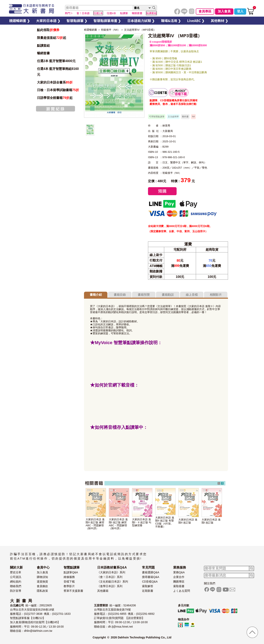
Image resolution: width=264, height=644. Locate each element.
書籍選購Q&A (151, 572)
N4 (193, 117)
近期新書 (148, 591)
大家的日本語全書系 (55, 82)
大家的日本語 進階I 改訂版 (211, 521)
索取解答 (148, 586)
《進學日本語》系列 (110, 586)
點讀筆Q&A (71, 572)
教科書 (185, 117)
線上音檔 (192, 295)
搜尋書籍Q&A (151, 577)
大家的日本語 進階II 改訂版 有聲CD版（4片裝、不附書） (165, 522)
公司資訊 (16, 577)
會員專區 (205, 11)
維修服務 (69, 577)
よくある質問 (182, 591)
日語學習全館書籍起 (55, 98)
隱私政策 (42, 591)
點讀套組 (43, 46)
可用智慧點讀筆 (157, 117)
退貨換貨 (42, 582)
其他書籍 (103, 591)
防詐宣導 (16, 591)
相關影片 (216, 295)
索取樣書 (179, 586)
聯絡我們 (16, 586)
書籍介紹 (96, 295)
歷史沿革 (16, 572)
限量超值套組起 (52, 38)
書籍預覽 (144, 295)
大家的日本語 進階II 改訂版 (188, 521)
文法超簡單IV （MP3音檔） (140, 30)
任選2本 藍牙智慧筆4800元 (56, 61)
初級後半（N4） (110, 30)
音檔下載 (69, 582)
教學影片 (69, 586)
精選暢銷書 (90, 30)
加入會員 (224, 11)
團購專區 (179, 582)
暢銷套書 (43, 53)
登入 (240, 11)
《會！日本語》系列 (110, 577)
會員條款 (42, 586)
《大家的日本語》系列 (111, 572)
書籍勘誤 (168, 295)
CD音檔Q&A (150, 582)
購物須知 (42, 577)
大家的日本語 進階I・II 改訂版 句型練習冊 (142, 522)
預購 (162, 191)
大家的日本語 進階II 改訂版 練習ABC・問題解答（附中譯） (95, 524)
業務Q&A (179, 572)
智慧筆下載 (179, 93)
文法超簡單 (173, 117)
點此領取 (48, 30)
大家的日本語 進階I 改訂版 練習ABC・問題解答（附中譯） (118, 524)
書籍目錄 (120, 295)
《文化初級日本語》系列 (113, 582)
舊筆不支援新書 (73, 591)
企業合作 (179, 577)
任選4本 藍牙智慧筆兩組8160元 (58, 72)
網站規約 (16, 582)
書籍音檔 (158, 93)
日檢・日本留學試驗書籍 (58, 90)
